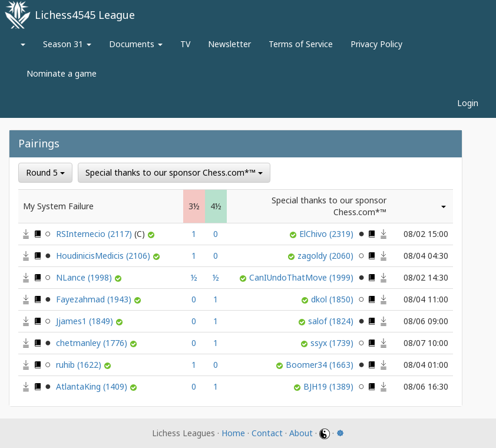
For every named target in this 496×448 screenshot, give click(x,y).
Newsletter (229, 44)
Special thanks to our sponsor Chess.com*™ (174, 172)
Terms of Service (301, 44)
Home (233, 433)
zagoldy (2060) (327, 256)
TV (185, 44)
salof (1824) (332, 321)
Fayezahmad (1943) (95, 299)
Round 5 (45, 172)
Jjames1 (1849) (86, 321)
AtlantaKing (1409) (93, 386)
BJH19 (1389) (330, 386)
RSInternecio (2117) (102, 234)
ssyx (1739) (333, 343)
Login (468, 103)
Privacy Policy (376, 44)
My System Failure (58, 206)
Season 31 (67, 44)
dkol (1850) (333, 299)
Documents (136, 44)
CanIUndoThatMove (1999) (302, 277)
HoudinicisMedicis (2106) (104, 256)
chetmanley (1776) (93, 343)
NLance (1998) (85, 277)
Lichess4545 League (85, 15)
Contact (267, 433)
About (301, 433)
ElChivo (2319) (328, 234)
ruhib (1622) (80, 365)
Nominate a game (62, 73)
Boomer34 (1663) (321, 365)
